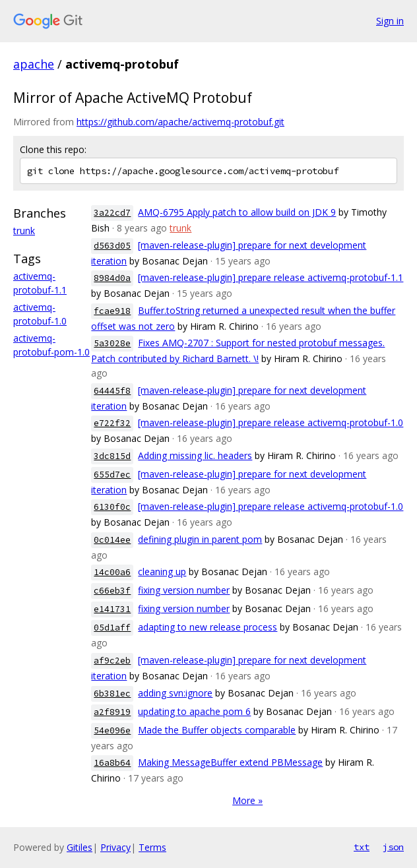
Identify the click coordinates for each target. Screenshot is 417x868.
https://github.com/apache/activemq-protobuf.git (180, 122)
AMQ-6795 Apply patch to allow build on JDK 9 (237, 212)
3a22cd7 (112, 213)
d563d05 (112, 246)
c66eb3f (112, 591)
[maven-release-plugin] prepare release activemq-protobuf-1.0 (271, 422)
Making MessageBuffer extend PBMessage (230, 762)
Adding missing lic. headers (195, 455)
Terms (152, 847)
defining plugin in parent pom (200, 539)
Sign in (390, 21)
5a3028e (112, 343)
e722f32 (112, 423)
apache (34, 64)
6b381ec (112, 694)
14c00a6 (112, 572)
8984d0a (112, 278)
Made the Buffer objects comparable (217, 730)
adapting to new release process (208, 627)
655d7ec (112, 475)
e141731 (112, 609)
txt (362, 847)
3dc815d (112, 456)
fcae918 (112, 311)
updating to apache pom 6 (194, 711)
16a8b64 (112, 763)
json (393, 847)
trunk (24, 231)
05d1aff (112, 628)
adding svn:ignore (175, 693)
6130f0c (112, 507)
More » (247, 800)
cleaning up (162, 572)
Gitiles (80, 847)
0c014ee (112, 540)
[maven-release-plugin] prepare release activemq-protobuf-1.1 (271, 277)
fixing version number (184, 590)
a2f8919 (112, 712)
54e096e (112, 730)
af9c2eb (112, 661)
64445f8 (112, 391)
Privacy (115, 847)
